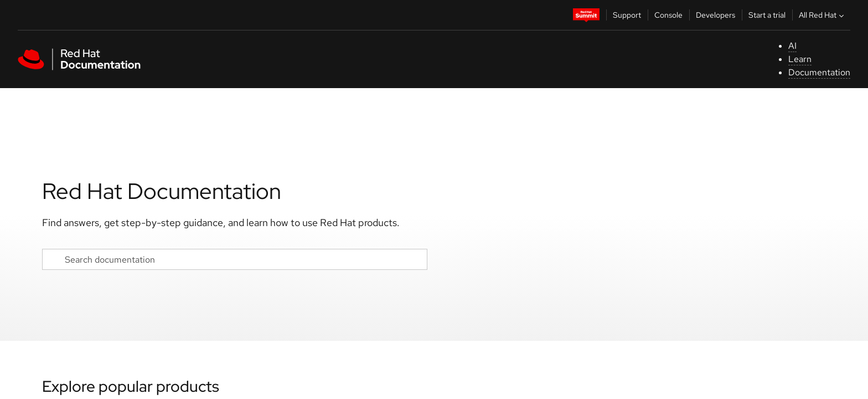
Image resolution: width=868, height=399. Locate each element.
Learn (800, 59)
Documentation (819, 72)
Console (668, 15)
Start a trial (767, 15)
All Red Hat (823, 15)
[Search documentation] (235, 259)
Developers (715, 15)
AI (792, 46)
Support (627, 15)
